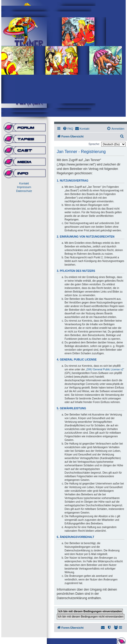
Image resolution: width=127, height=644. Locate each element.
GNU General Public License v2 (105, 369)
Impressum (24, 187)
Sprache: (94, 144)
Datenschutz (24, 191)
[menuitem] (68, 129)
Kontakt (24, 183)
